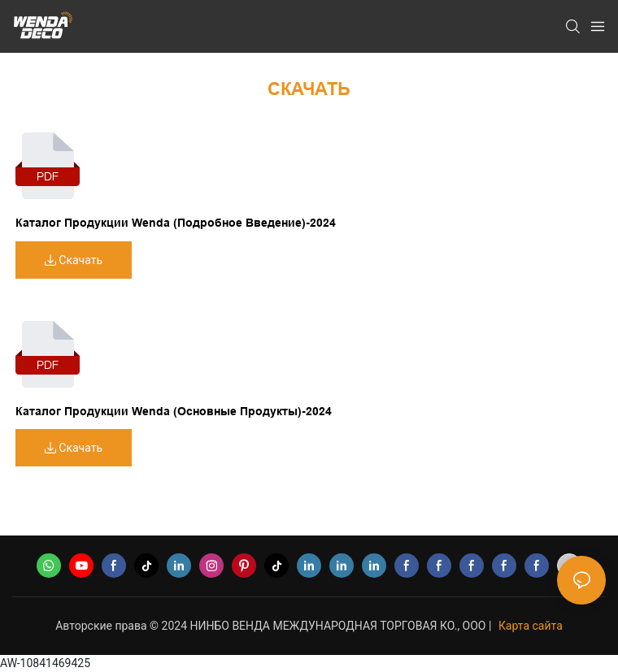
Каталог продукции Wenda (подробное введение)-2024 (176, 223)
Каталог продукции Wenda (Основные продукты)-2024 (174, 411)
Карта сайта (531, 626)
